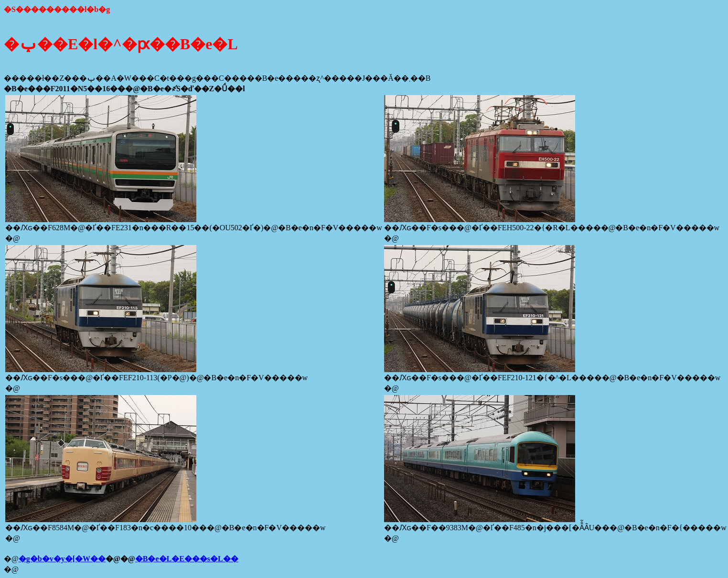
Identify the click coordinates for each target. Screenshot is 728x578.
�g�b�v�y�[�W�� (62, 559)
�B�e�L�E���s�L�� (187, 559)
